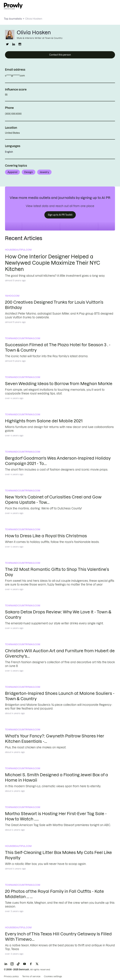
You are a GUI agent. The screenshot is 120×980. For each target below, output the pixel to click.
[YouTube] (25, 964)
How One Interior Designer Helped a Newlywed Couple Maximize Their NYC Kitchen (53, 263)
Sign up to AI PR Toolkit (60, 215)
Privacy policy (11, 976)
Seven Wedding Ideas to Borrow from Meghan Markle (59, 384)
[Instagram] (12, 964)
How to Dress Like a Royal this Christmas (46, 536)
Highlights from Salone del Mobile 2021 (44, 421)
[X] (37, 964)
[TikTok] (18, 964)
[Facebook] (31, 964)
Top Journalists (13, 19)
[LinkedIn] (6, 964)
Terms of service (31, 976)
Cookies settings (53, 976)
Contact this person (60, 55)
